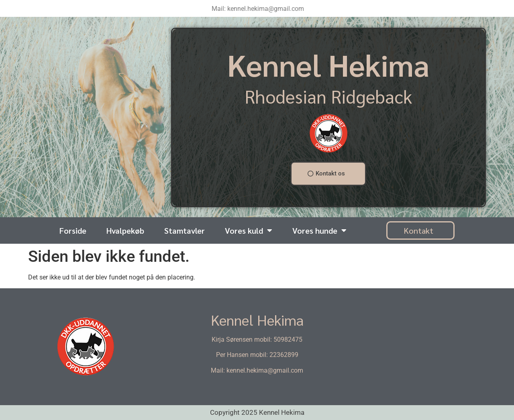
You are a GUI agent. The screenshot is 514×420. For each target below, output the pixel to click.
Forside (73, 230)
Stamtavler (185, 230)
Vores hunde (319, 230)
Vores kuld (249, 230)
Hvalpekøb (125, 230)
